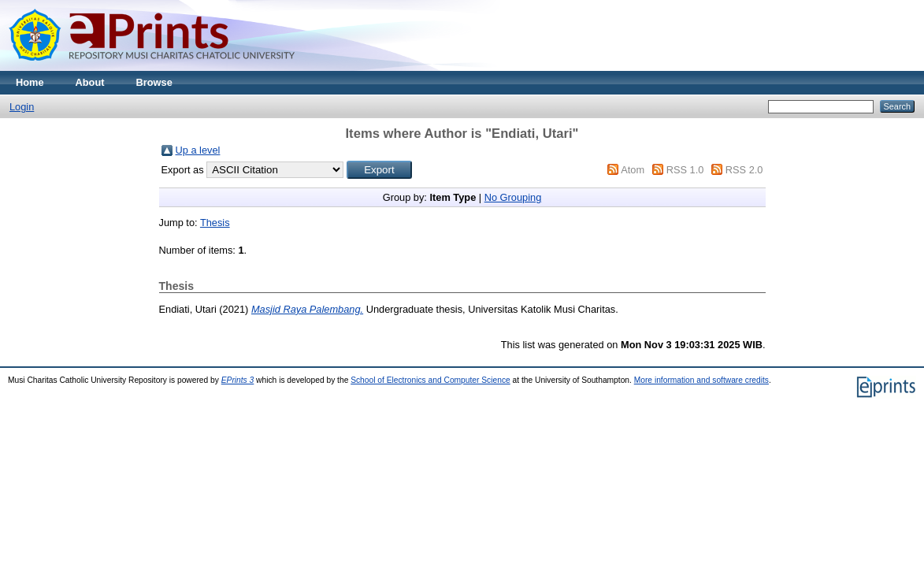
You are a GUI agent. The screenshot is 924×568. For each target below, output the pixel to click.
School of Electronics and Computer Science (430, 380)
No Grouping (513, 197)
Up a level (198, 150)
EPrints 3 (238, 380)
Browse (154, 82)
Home (30, 82)
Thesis (215, 223)
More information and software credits (701, 380)
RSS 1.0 (685, 170)
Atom (633, 170)
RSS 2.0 (744, 170)
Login (22, 107)
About (90, 82)
